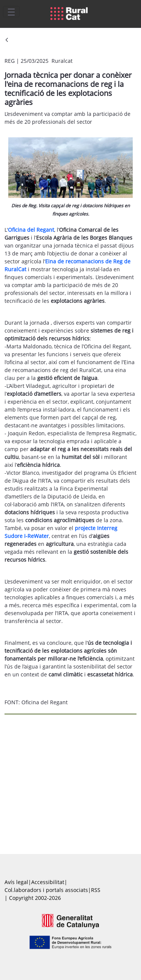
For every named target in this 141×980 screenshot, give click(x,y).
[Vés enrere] (7, 40)
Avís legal (16, 882)
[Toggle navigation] (11, 12)
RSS (96, 890)
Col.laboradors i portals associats (46, 890)
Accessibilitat (48, 882)
